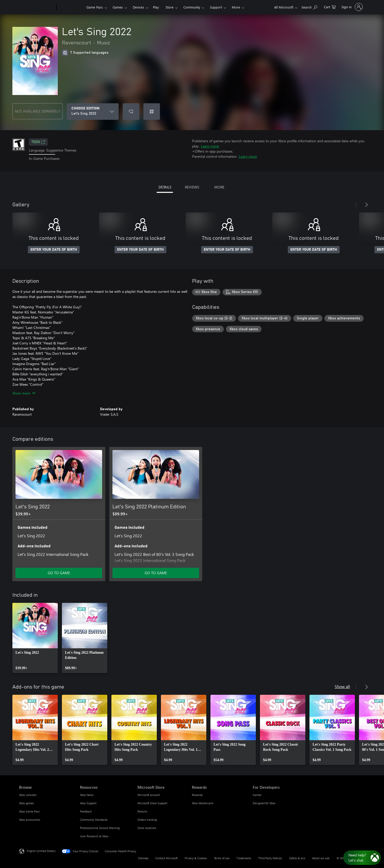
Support (216, 7)
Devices (138, 7)
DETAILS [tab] (165, 187)
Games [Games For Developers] (257, 795)
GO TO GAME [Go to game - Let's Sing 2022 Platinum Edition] (156, 573)
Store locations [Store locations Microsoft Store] (147, 828)
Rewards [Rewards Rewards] (197, 795)
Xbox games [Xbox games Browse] (27, 803)
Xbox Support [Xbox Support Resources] (88, 803)
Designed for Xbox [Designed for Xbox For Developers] (264, 803)
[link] (35, 638)
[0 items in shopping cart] (330, 7)
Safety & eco (297, 858)
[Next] (366, 205)
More (236, 7)
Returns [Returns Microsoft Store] (142, 811)
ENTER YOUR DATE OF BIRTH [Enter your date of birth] (54, 250)
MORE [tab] (219, 187)
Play (156, 7)
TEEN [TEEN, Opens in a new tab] (38, 142)
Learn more (210, 146)
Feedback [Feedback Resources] (86, 811)
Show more (24, 393)
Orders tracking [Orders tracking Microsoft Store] (147, 820)
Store (170, 7)
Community (192, 7)
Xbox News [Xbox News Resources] (87, 795)
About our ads (321, 858)
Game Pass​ (95, 7)
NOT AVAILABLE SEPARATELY (38, 111)
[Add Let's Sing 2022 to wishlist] (131, 112)
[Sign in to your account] (352, 7)
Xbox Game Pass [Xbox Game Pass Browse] (29, 811)
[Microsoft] (37, 7)
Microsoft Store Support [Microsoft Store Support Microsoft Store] (152, 803)
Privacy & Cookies (196, 858)
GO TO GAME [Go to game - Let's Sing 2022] (59, 573)
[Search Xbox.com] (309, 7)
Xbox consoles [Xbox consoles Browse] (28, 795)
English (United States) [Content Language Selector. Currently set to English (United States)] (41, 851)
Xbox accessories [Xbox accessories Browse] (30, 820)
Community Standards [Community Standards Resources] (94, 820)
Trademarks (244, 858)
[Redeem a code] (152, 112)
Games (118, 7)
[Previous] (356, 205)
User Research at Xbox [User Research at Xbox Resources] (94, 836)
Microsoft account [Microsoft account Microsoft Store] (149, 795)
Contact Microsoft (166, 858)
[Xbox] (71, 7)
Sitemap (143, 858)
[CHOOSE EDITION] (93, 112)
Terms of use (222, 858)
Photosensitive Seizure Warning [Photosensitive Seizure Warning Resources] (100, 828)
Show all (342, 686)
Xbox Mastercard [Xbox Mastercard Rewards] (202, 803)
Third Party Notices (270, 858)
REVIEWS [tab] (192, 187)
